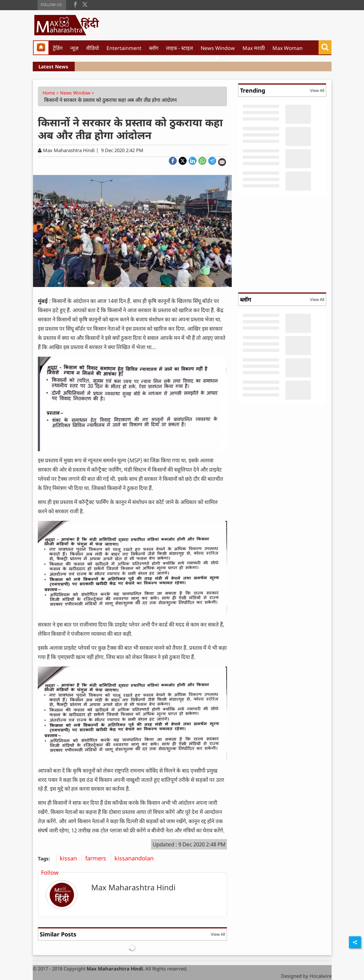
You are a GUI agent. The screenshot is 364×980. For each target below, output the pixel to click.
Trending (253, 90)
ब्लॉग (154, 48)
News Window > (78, 93)
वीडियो (93, 48)
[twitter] (85, 4)
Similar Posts (58, 934)
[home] (41, 48)
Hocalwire (321, 976)
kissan (71, 858)
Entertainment (124, 48)
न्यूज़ (74, 48)
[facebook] (75, 4)
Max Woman (288, 48)
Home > (51, 93)
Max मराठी (254, 48)
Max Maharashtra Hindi (133, 887)
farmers (98, 858)
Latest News (53, 66)
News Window (218, 48)
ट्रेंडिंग (58, 48)
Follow (50, 872)
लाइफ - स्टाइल (179, 48)
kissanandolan (136, 858)
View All (218, 934)
